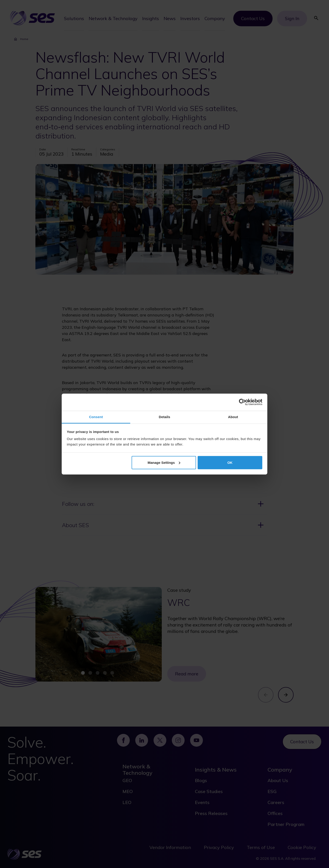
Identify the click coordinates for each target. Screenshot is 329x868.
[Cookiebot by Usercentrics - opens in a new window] (242, 402)
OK (230, 462)
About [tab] (233, 417)
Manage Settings (164, 462)
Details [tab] (164, 417)
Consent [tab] (96, 417)
